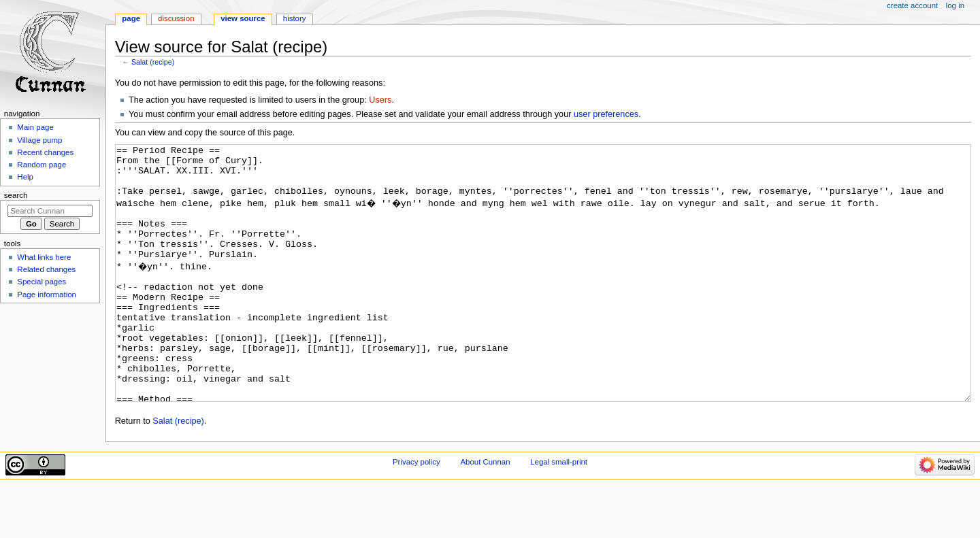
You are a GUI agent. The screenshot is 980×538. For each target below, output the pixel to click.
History (295, 18)
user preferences (606, 114)
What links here (44, 257)
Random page (42, 165)
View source (243, 18)
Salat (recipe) (153, 62)
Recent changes (45, 152)
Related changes (46, 269)
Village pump (39, 140)
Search (16, 195)
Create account (912, 5)
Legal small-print (559, 513)
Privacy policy (416, 513)
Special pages (42, 282)
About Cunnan (485, 513)
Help (25, 177)
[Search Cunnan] (50, 211)
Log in (955, 5)
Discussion (176, 18)
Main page (35, 127)
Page (131, 18)
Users (380, 100)
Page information (47, 295)
